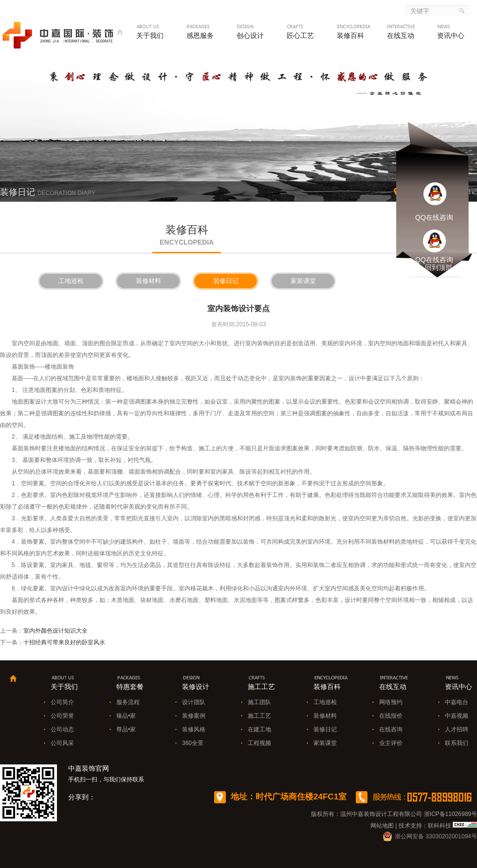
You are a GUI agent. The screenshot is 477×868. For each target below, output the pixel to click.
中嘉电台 (457, 702)
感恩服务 (200, 35)
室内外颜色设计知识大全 (55, 631)
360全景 (193, 743)
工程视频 (259, 743)
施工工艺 (259, 716)
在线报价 (391, 716)
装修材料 (148, 281)
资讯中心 (451, 35)
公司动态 (62, 729)
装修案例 (194, 716)
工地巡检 (71, 281)
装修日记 (226, 281)
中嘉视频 (457, 716)
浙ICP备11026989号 (450, 814)
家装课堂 (303, 281)
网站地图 (382, 826)
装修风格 (194, 729)
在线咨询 (391, 729)
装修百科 (350, 35)
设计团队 (194, 702)
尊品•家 (126, 729)
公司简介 (62, 702)
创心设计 (250, 35)
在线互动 (401, 35)
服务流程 (128, 702)
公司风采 (62, 743)
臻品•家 (126, 716)
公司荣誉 (62, 716)
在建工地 (259, 729)
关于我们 (150, 35)
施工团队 (259, 702)
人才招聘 (457, 729)
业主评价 (391, 743)
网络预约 (391, 702)
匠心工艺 (300, 35)
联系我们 (457, 743)
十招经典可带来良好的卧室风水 (64, 642)
